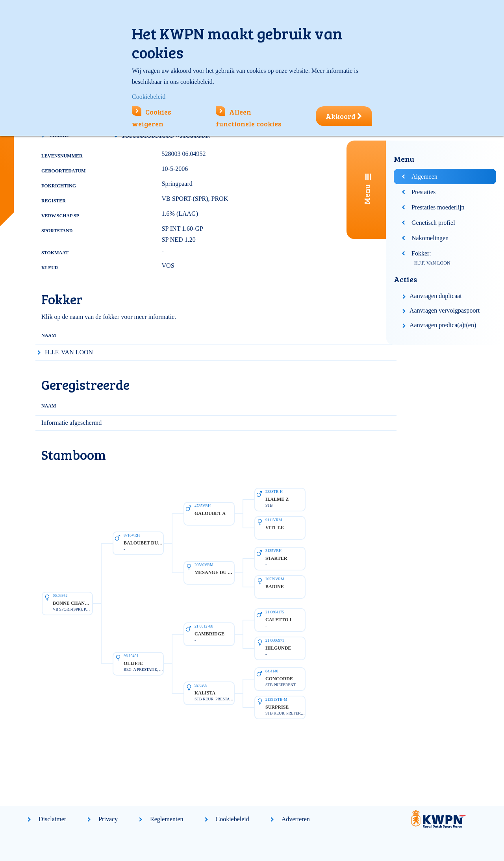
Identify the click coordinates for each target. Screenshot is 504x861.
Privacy (108, 819)
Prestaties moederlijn (438, 207)
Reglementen (167, 819)
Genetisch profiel (433, 223)
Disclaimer (52, 819)
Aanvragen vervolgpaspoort (445, 310)
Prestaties (423, 192)
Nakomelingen (430, 238)
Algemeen (424, 177)
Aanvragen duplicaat (436, 296)
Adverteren (296, 819)
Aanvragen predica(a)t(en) (443, 325)
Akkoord (344, 116)
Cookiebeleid (233, 819)
